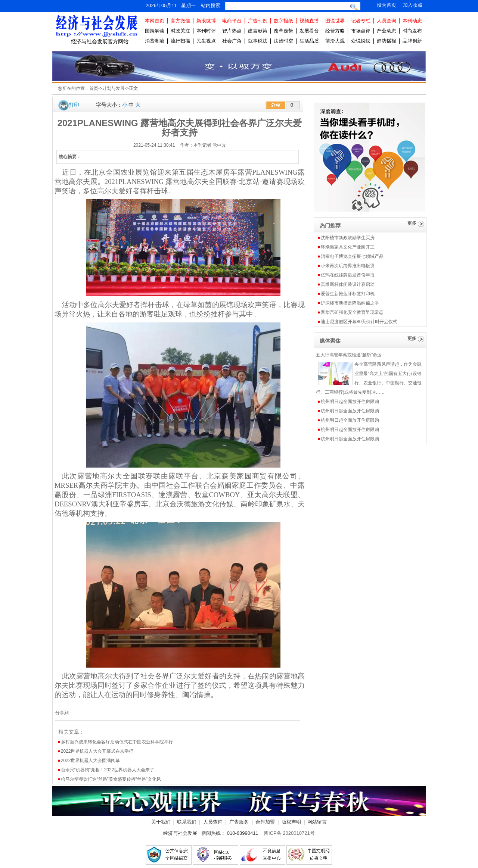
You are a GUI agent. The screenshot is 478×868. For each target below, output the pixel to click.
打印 (74, 105)
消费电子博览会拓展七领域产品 (352, 256)
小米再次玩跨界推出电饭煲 (348, 266)
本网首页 (155, 21)
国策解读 (155, 31)
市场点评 (361, 31)
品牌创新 (412, 41)
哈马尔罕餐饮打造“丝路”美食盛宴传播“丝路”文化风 (111, 779)
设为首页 (387, 5)
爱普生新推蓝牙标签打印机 (348, 294)
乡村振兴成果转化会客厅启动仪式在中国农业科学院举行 (117, 742)
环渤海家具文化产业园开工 (348, 247)
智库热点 (232, 31)
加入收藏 (413, 5)
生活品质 (309, 41)
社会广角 (232, 41)
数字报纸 (283, 21)
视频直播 (309, 21)
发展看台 (309, 31)
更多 (412, 223)
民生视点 (206, 41)
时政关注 (180, 31)
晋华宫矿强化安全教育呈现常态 (352, 312)
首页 (94, 88)
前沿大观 (335, 41)
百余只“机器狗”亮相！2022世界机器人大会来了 (108, 770)
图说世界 (335, 21)
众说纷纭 (361, 41)
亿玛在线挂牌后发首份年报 (348, 275)
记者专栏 (361, 21)
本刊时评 (206, 31)
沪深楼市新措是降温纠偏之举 (350, 303)
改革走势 (283, 31)
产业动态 (387, 31)
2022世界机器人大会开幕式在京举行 (97, 751)
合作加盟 (265, 822)
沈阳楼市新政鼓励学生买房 (348, 238)
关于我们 (161, 822)
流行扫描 (180, 41)
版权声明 (291, 822)
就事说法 (258, 41)
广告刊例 (258, 21)
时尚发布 (412, 31)
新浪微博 (206, 21)
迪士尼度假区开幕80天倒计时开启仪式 (359, 322)
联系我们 (187, 822)
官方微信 (180, 21)
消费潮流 (155, 41)
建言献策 (258, 31)
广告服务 (239, 822)
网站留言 (317, 822)
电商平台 (232, 21)
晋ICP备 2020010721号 (289, 833)
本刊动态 (412, 21)
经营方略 (335, 31)
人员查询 (387, 21)
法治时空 (283, 41)
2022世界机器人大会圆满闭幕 (91, 761)
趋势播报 (387, 41)
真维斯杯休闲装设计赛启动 (348, 284)
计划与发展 (114, 88)
